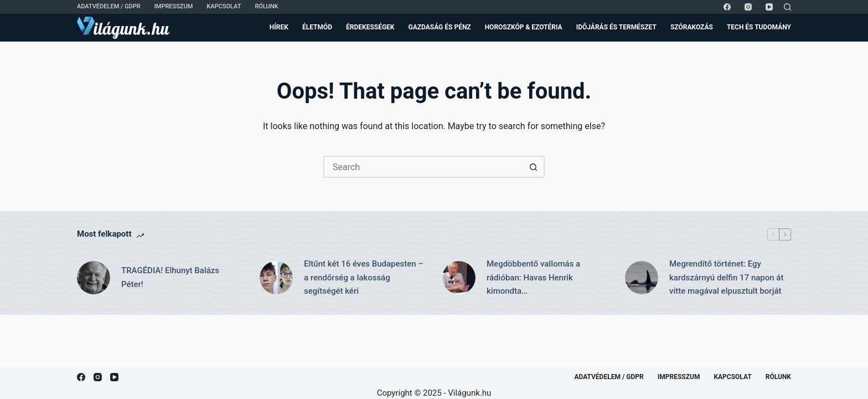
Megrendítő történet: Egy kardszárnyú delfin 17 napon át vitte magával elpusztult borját (726, 278)
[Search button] (534, 167)
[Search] (787, 7)
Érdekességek (370, 27)
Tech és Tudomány (759, 27)
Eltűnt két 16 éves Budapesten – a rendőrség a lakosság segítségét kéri (364, 278)
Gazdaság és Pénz (440, 27)
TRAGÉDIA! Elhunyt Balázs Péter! (170, 277)
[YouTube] (769, 7)
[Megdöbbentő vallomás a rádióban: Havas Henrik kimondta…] (459, 278)
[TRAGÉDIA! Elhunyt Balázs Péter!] (94, 278)
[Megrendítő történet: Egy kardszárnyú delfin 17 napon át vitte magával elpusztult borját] (642, 278)
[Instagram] (748, 7)
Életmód (317, 27)
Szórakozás (692, 27)
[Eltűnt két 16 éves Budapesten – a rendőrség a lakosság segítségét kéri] (276, 278)
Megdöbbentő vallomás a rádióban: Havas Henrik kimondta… (533, 278)
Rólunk (266, 6)
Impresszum (174, 6)
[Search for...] (423, 167)
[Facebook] (727, 7)
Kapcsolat (224, 6)
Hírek (279, 27)
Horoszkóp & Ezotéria (524, 27)
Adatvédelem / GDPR (109, 6)
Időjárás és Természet (616, 27)
